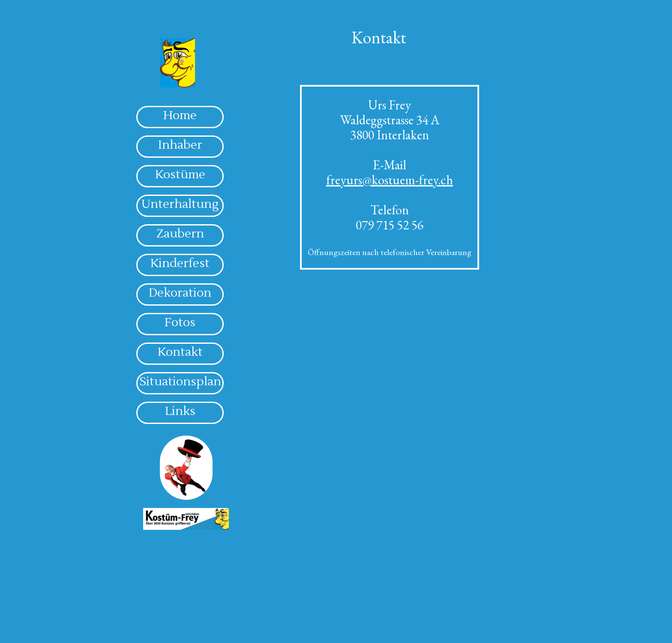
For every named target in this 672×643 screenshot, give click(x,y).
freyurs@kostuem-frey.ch (390, 180)
